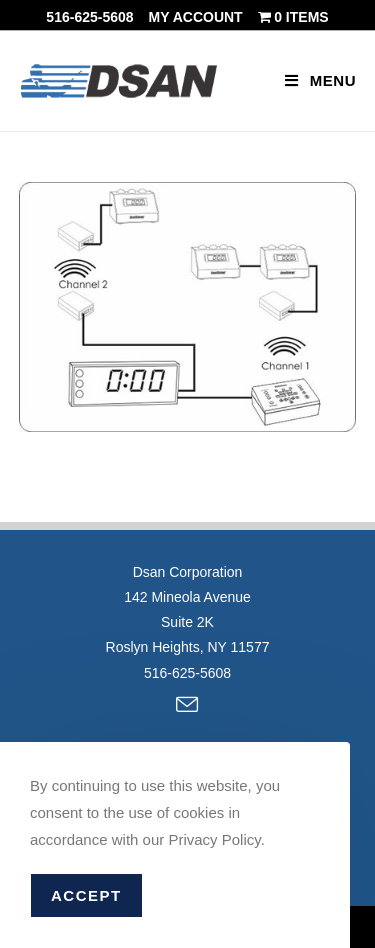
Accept (86, 895)
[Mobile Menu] (320, 80)
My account (196, 17)
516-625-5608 (89, 17)
